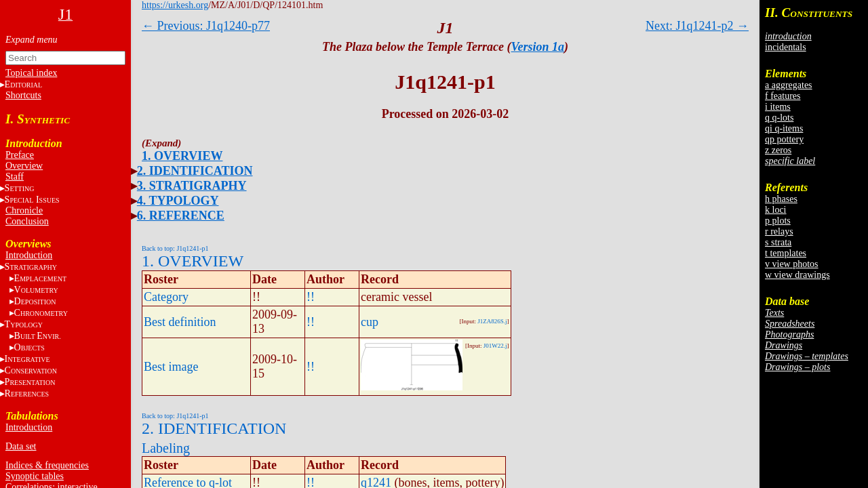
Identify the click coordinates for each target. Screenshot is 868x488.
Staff (15, 177)
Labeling (166, 448)
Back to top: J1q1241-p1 (175, 248)
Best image (171, 367)
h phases (781, 199)
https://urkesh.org (175, 5)
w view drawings (797, 275)
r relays (779, 231)
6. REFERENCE (181, 216)
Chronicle (24, 210)
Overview (24, 166)
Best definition (180, 322)
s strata (778, 242)
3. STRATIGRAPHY (192, 186)
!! (311, 297)
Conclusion (27, 221)
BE (38, 336)
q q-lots (779, 118)
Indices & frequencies (47, 465)
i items (778, 107)
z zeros (778, 150)
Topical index (31, 73)
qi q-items (784, 128)
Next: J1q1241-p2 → (697, 26)
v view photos (792, 264)
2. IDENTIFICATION (195, 171)
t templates (786, 253)
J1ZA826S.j (492, 321)
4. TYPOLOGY (178, 201)
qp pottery (784, 139)
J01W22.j (495, 346)
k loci (776, 210)
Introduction (29, 255)
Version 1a (538, 47)
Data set (21, 446)
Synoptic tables (35, 476)
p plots (778, 221)
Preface (20, 155)
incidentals (786, 47)
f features (783, 96)
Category (166, 297)
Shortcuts (23, 95)
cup (370, 322)
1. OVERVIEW (182, 156)
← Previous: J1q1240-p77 (206, 26)
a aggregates (789, 85)
